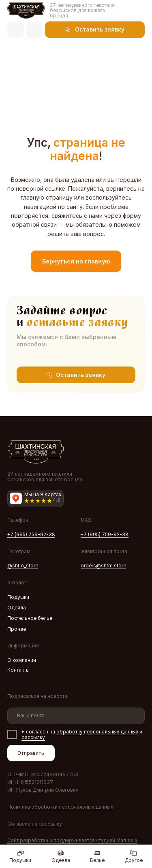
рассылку (33, 737)
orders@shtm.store (103, 566)
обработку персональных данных (97, 732)
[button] (95, 30)
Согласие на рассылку (35, 824)
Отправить (31, 753)
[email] (76, 716)
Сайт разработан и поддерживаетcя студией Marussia (72, 841)
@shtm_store (23, 566)
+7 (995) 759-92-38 (31, 535)
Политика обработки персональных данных (60, 807)
